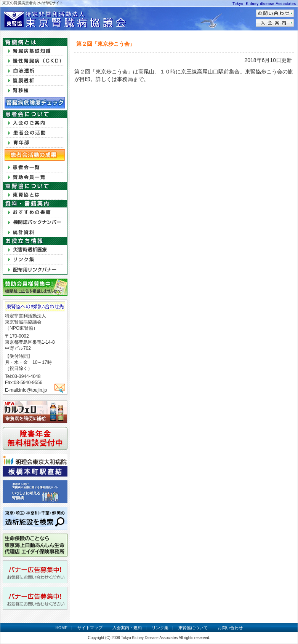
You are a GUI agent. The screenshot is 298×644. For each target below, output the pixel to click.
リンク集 (160, 628)
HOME (61, 628)
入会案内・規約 (127, 628)
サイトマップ (90, 628)
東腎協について (193, 628)
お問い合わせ (230, 628)
